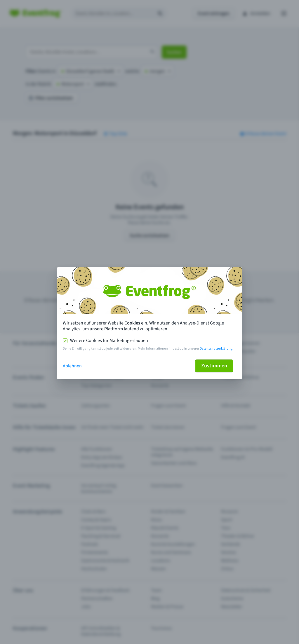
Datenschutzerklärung (216, 349)
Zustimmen (214, 366)
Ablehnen (72, 366)
